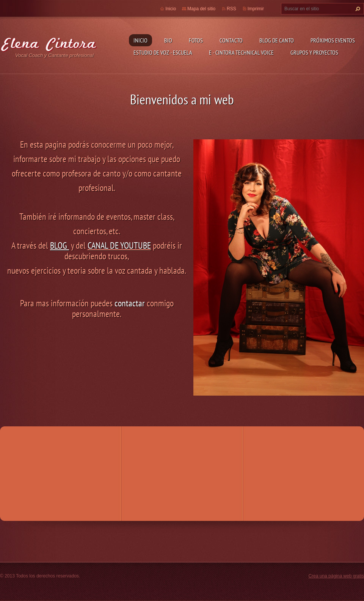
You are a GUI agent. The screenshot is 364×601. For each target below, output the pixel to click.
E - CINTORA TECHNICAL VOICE (241, 52)
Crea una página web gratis (336, 576)
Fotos (196, 40)
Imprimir (256, 9)
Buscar (357, 9)
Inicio (140, 40)
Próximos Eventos (333, 40)
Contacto (231, 40)
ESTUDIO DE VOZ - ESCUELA (163, 52)
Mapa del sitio (201, 9)
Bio (168, 40)
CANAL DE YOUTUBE (119, 245)
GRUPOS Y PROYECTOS (314, 52)
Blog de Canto (277, 40)
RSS (231, 9)
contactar (130, 303)
